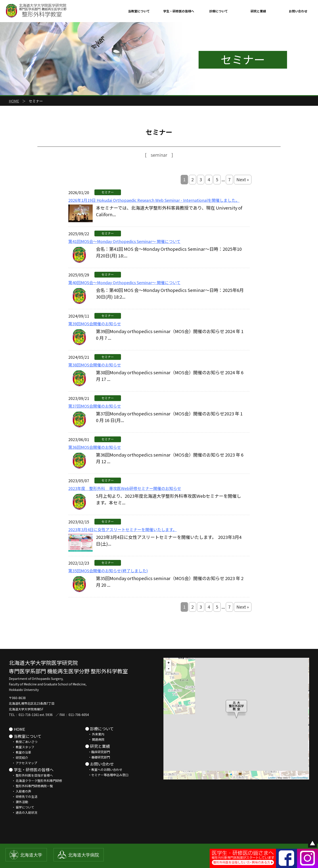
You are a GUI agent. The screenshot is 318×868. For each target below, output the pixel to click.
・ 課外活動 (18, 802)
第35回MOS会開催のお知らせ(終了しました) (108, 571)
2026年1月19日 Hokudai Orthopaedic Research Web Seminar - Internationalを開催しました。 (154, 200)
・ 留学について (22, 807)
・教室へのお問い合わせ (104, 770)
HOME (14, 101)
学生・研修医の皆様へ (179, 11)
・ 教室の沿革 (20, 752)
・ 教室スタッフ (22, 747)
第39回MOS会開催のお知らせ (95, 324)
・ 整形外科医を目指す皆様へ (31, 775)
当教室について (139, 11)
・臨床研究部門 (98, 752)
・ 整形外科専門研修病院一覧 (31, 786)
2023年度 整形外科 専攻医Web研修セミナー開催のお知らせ (125, 488)
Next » (243, 179)
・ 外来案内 (95, 734)
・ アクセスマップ (23, 763)
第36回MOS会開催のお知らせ (95, 447)
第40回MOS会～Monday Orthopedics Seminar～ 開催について (124, 282)
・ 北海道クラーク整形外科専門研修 (35, 781)
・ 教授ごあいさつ (23, 742)
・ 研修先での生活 (23, 797)
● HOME (17, 729)
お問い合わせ (298, 11)
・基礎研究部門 (98, 757)
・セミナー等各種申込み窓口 (107, 775)
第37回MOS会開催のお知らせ (95, 406)
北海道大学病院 (84, 855)
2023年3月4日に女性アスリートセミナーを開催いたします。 (123, 529)
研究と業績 (258, 11)
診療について (218, 11)
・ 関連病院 (95, 739)
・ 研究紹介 (18, 758)
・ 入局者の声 (20, 791)
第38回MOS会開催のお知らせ (95, 365)
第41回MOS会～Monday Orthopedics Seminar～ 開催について (124, 241)
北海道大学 (31, 855)
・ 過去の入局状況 (23, 812)
